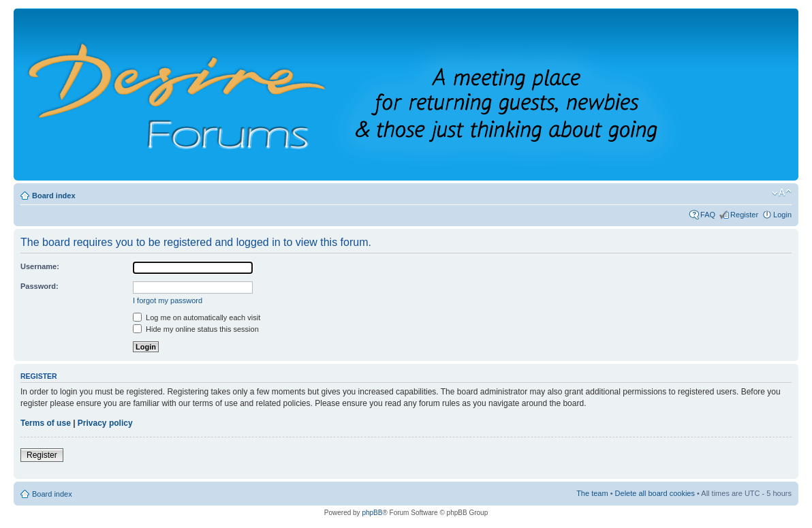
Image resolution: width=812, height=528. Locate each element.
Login (782, 215)
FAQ (708, 215)
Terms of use (46, 423)
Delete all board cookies (655, 493)
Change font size (782, 193)
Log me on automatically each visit (197, 317)
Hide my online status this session (196, 329)
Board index (54, 196)
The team (592, 493)
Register (744, 215)
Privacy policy (105, 423)
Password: (40, 286)
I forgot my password (168, 300)
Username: (40, 266)
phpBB (372, 513)
